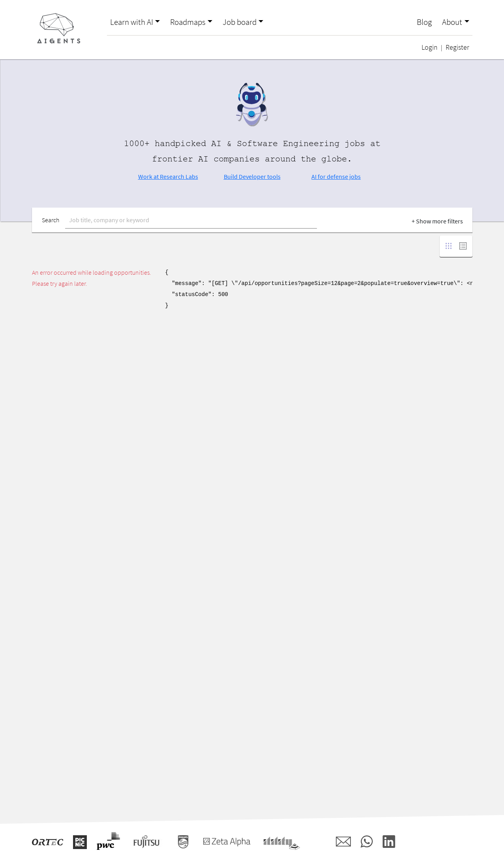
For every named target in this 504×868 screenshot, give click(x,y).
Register (457, 47)
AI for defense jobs (336, 176)
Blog (424, 22)
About (452, 22)
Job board (240, 22)
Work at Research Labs (168, 176)
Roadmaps (188, 22)
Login (430, 47)
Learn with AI (132, 22)
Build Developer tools (252, 176)
